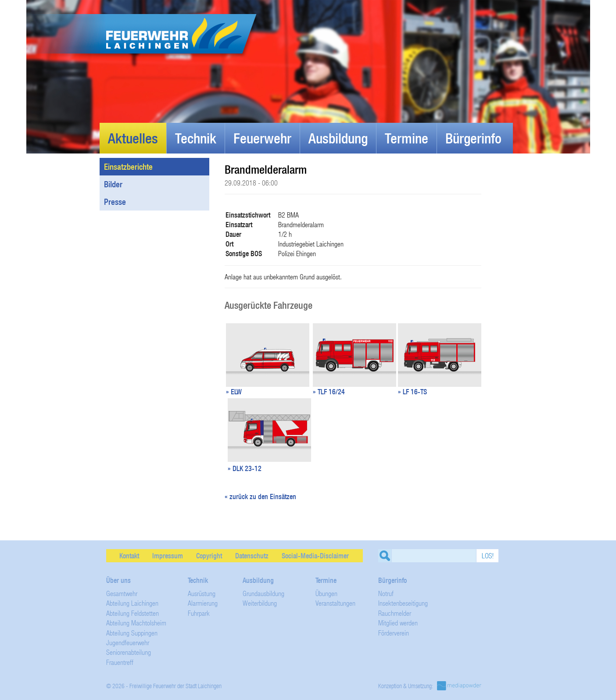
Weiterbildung (260, 603)
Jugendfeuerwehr (128, 642)
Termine (406, 138)
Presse (115, 202)
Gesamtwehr (122, 593)
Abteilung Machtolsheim (136, 623)
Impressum (168, 556)
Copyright (209, 556)
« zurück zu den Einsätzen (260, 496)
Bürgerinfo (473, 138)
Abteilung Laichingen (132, 603)
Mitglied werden (398, 623)
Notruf (386, 593)
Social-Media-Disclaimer (315, 556)
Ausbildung (338, 138)
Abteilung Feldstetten (133, 613)
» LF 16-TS (412, 392)
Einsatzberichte (159, 167)
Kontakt (129, 556)
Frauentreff (120, 662)
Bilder (159, 184)
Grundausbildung (263, 593)
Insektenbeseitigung (403, 603)
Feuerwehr (262, 138)
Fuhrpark (199, 613)
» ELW (234, 392)
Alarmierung (203, 603)
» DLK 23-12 (245, 468)
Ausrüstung (202, 593)
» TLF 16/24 (329, 392)
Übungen (326, 593)
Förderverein (394, 633)
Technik (196, 138)
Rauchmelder (395, 613)
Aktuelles (133, 138)
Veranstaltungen (335, 603)
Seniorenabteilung (129, 652)
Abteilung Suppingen (132, 633)
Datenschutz (252, 556)
